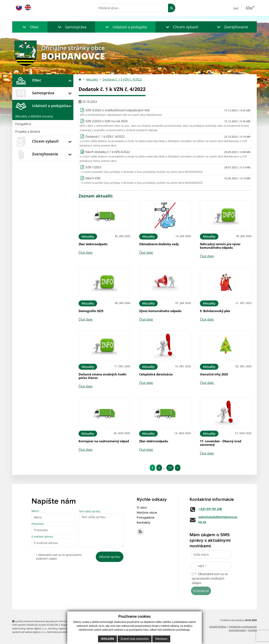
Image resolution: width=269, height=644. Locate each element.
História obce (147, 513)
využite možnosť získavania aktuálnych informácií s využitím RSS (49, 621)
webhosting (19, 628)
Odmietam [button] (161, 639)
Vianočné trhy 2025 (214, 374)
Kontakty (143, 523)
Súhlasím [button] (107, 639)
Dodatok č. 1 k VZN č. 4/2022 (122, 79)
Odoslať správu (110, 557)
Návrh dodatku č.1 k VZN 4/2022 (108, 152)
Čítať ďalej (85, 253)
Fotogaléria (23, 124)
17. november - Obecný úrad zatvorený (221, 443)
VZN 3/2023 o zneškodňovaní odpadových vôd (117, 110)
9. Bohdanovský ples (215, 311)
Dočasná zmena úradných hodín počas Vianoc (103, 376)
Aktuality (92, 79)
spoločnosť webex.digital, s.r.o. (29, 632)
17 (170, 468)
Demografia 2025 (91, 311)
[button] (30, 27)
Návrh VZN (93, 178)
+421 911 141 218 (210, 509)
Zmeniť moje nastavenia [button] (135, 639)
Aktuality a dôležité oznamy (34, 116)
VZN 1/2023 (93, 167)
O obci (142, 508)
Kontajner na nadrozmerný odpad (104, 441)
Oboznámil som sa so (59, 557)
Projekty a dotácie (28, 132)
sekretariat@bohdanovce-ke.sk (218, 520)
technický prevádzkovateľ (61, 632)
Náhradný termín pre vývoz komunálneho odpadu (220, 246)
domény (53, 628)
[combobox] (199, 566)
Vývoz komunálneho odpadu (160, 311)
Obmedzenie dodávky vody (159, 244)
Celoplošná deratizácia (156, 374)
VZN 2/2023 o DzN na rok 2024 (106, 121)
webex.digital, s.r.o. (37, 628)
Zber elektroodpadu (93, 244)
